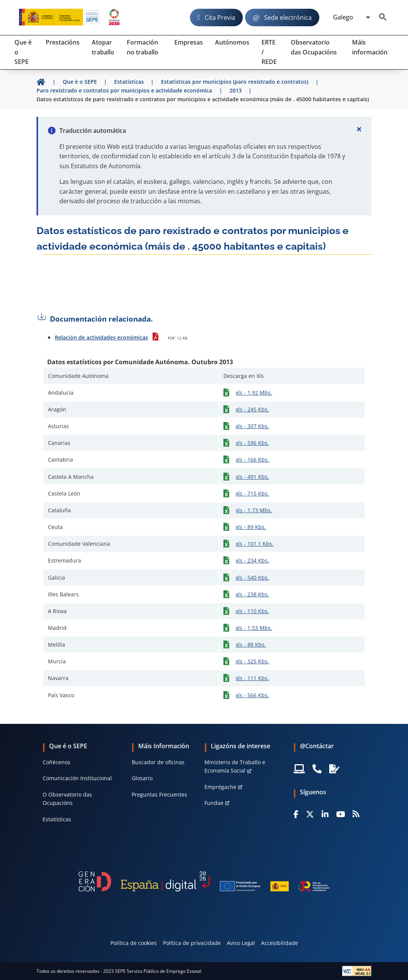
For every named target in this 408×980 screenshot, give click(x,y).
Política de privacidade (192, 943)
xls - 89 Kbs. (251, 527)
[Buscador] (383, 18)
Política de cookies (134, 943)
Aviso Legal (241, 943)
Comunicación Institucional (77, 778)
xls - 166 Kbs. (252, 460)
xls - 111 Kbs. (252, 678)
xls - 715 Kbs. (252, 493)
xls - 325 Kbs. (252, 661)
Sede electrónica (288, 18)
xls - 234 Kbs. (252, 560)
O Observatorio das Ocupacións (67, 799)
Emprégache (220, 787)
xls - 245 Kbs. (252, 409)
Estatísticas (57, 819)
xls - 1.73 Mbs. (254, 510)
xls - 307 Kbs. (252, 426)
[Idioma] (351, 18)
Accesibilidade (280, 943)
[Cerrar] (359, 129)
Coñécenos (57, 762)
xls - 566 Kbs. (252, 695)
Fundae (214, 803)
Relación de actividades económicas (101, 337)
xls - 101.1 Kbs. (255, 544)
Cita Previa (220, 18)
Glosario (142, 778)
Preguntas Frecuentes (159, 794)
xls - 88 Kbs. (251, 645)
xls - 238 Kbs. (252, 594)
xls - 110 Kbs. (252, 611)
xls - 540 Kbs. (252, 578)
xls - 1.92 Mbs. (254, 393)
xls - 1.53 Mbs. (254, 628)
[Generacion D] (204, 881)
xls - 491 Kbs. (252, 477)
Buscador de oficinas (158, 762)
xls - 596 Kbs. (252, 443)
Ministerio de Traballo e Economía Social (235, 766)
